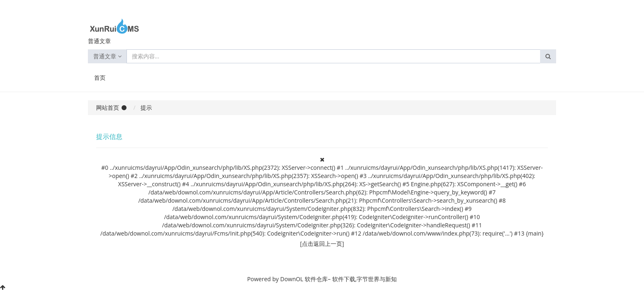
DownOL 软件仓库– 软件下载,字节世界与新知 (338, 279)
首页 (100, 77)
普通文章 (107, 56)
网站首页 (108, 108)
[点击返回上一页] (322, 244)
